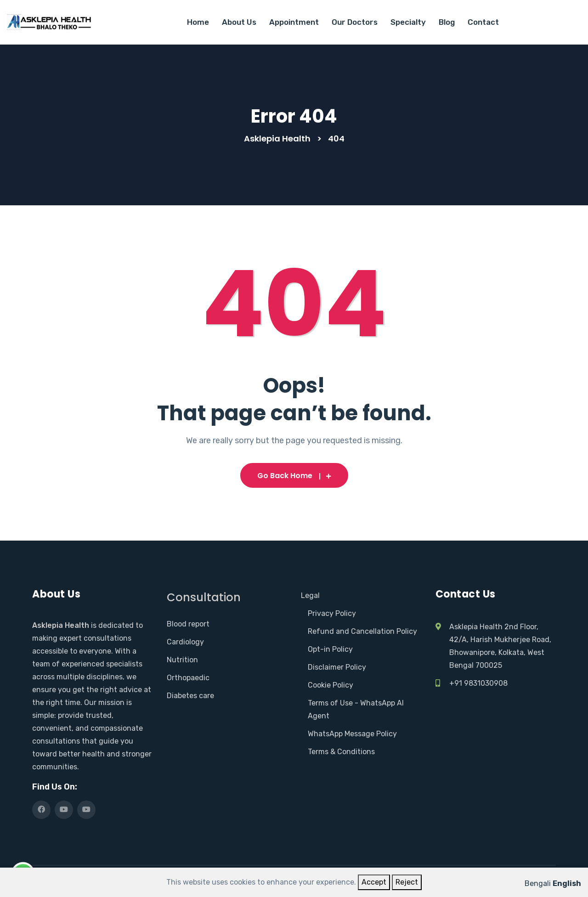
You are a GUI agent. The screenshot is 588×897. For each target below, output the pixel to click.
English (567, 883)
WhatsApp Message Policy (352, 734)
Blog (447, 22)
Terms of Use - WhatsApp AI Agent (356, 709)
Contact (483, 22)
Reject (407, 882)
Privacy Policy (332, 613)
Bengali (538, 883)
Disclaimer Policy (337, 667)
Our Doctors (355, 22)
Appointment (294, 22)
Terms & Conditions (341, 752)
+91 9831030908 (478, 683)
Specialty (408, 22)
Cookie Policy (331, 685)
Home (198, 22)
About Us (239, 22)
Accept (374, 882)
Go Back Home (294, 476)
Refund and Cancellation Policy (362, 631)
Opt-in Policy (330, 649)
